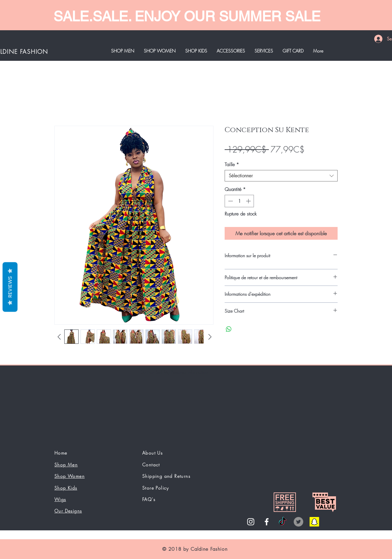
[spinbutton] (239, 201)
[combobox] (281, 176)
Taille (232, 165)
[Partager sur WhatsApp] (229, 329)
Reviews (10, 287)
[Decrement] (230, 201)
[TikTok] (283, 522)
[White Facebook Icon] (267, 522)
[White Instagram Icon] (251, 522)
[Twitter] (298, 522)
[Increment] (249, 201)
